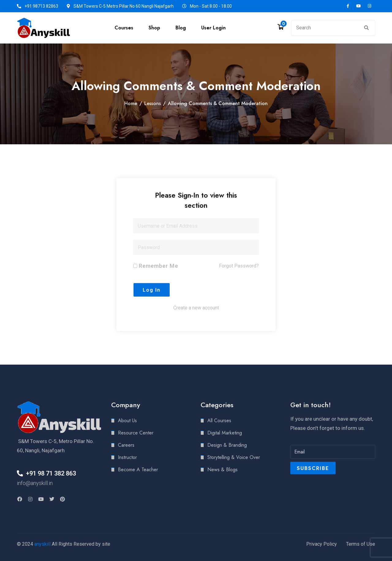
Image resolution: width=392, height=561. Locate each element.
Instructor (127, 457)
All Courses (219, 421)
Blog (181, 28)
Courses (124, 28)
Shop (154, 28)
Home (131, 103)
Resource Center (136, 433)
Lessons (153, 103)
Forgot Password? (239, 266)
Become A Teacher (138, 470)
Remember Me (156, 266)
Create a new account (196, 308)
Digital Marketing (225, 433)
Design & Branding (227, 445)
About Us (127, 421)
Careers (126, 445)
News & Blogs (222, 470)
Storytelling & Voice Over (234, 457)
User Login (213, 28)
